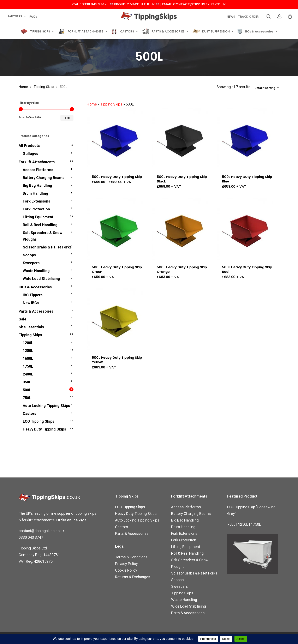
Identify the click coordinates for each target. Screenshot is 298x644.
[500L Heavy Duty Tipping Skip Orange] (183, 229)
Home (23, 87)
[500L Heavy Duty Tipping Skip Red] (248, 229)
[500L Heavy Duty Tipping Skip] (118, 139)
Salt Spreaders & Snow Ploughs (43, 236)
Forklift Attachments (37, 162)
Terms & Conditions (131, 557)
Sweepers (31, 263)
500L (27, 390)
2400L (28, 374)
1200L (28, 343)
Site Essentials (31, 327)
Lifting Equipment (38, 217)
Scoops (29, 255)
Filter (67, 118)
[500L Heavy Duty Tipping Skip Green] (118, 229)
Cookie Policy (126, 570)
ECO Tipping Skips (38, 421)
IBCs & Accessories (35, 287)
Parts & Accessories (36, 311)
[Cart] (290, 17)
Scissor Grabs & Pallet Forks (47, 247)
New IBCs (31, 303)
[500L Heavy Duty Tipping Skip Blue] (248, 139)
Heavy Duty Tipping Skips (44, 429)
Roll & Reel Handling (40, 225)
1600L (28, 358)
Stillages (30, 153)
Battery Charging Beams (44, 178)
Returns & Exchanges (133, 577)
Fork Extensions (36, 201)
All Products (29, 146)
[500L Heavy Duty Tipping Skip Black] (183, 139)
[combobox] (267, 88)
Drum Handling (35, 193)
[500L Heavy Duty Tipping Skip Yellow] (118, 319)
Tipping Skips (44, 87)
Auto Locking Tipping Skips (46, 406)
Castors (29, 413)
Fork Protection (36, 209)
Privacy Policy (126, 564)
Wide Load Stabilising (41, 279)
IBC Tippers (33, 295)
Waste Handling (36, 271)
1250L (28, 351)
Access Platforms (38, 170)
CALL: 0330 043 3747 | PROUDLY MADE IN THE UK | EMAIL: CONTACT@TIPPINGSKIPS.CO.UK (149, 4)
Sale (22, 319)
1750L (28, 366)
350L (27, 382)
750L (27, 398)
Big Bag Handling (37, 185)
